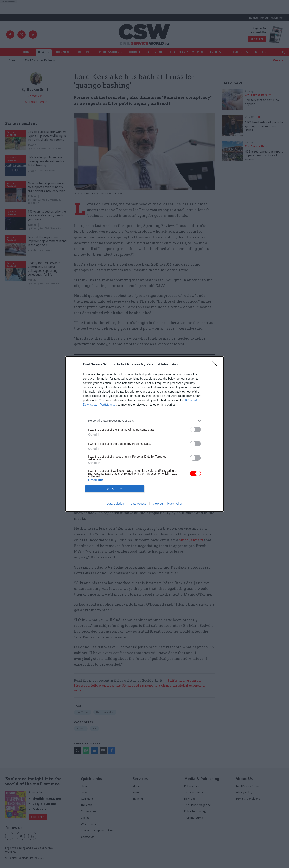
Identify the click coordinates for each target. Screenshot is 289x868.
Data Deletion (115, 504)
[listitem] (144, 420)
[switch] (195, 429)
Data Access (138, 504)
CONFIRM (115, 489)
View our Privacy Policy (168, 504)
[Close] (216, 365)
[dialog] (144, 434)
